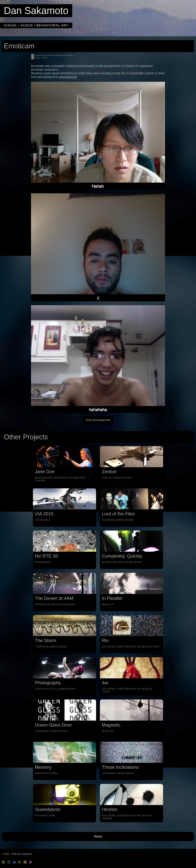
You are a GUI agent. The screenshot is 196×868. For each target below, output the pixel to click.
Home (98, 836)
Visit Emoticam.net (98, 420)
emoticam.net (68, 77)
